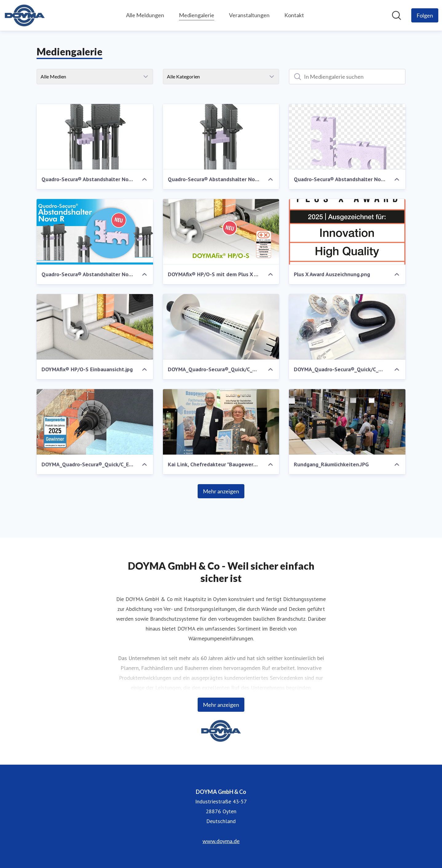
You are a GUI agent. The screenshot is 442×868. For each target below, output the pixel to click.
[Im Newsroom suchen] (397, 15)
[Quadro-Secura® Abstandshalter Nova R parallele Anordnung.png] (221, 137)
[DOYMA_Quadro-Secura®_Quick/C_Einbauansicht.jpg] (95, 422)
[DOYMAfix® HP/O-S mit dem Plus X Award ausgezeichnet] (221, 232)
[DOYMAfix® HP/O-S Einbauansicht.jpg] (95, 327)
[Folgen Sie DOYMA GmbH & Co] (425, 15)
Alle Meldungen (145, 15)
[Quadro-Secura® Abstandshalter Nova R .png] (347, 137)
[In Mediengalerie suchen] (347, 77)
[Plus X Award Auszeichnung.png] (347, 232)
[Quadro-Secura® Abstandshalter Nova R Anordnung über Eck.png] (95, 137)
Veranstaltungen (249, 15)
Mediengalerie (197, 14)
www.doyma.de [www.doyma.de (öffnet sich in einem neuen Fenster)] (221, 841)
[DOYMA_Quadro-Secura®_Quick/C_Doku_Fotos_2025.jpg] (221, 327)
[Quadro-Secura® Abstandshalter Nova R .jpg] (95, 232)
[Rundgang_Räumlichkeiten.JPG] (347, 422)
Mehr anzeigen (221, 491)
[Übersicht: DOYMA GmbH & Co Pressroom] (25, 15)
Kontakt (294, 15)
